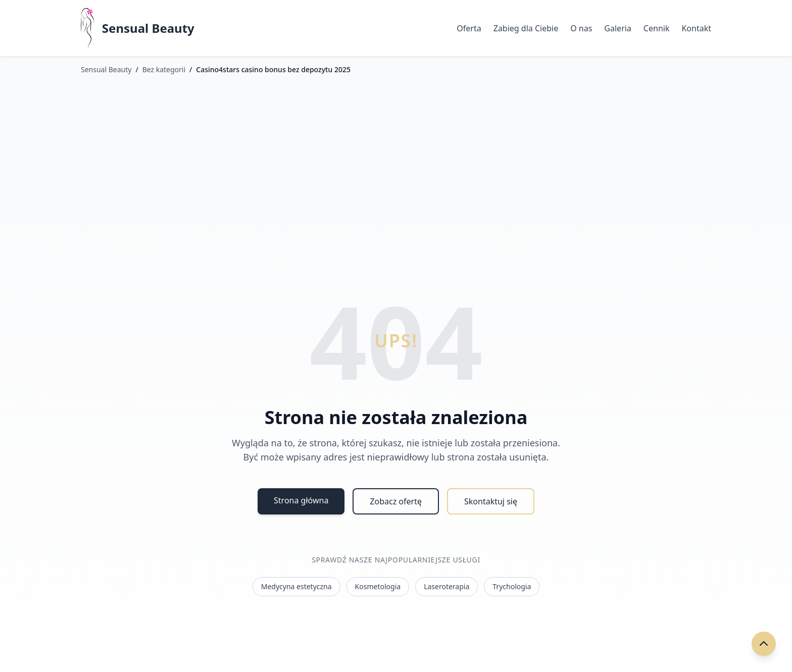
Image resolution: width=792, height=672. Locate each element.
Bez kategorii (164, 69)
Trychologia (512, 586)
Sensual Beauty (148, 28)
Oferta (469, 28)
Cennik (657, 28)
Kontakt (696, 28)
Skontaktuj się (491, 501)
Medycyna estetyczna (296, 586)
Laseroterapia (447, 586)
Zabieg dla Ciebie (526, 28)
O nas (581, 28)
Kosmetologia (378, 586)
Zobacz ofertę (396, 501)
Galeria (618, 28)
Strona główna (301, 500)
